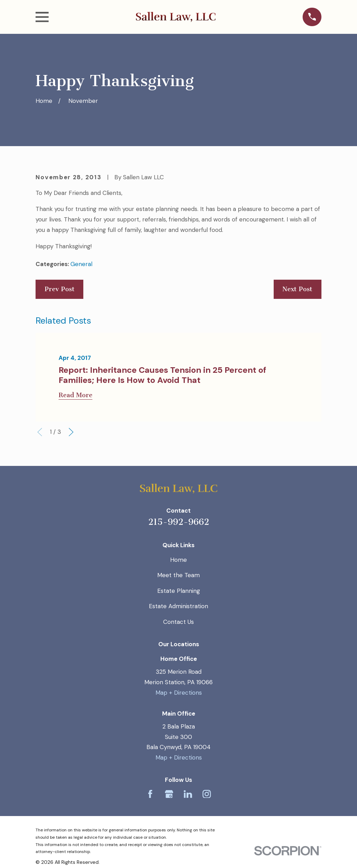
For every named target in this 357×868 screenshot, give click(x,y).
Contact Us (178, 622)
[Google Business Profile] (169, 794)
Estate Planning (179, 591)
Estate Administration (178, 606)
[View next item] (71, 432)
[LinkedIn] (188, 794)
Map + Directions (179, 693)
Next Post (297, 289)
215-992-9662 (179, 522)
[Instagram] (207, 794)
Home (178, 560)
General (81, 264)
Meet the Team (178, 575)
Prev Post (60, 289)
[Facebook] (150, 794)
